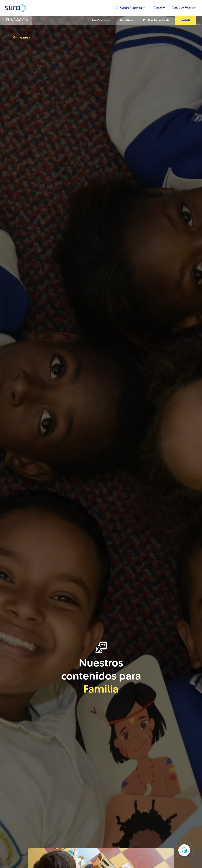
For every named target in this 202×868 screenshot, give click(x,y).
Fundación (17, 20)
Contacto (159, 8)
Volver (21, 38)
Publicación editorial (157, 20)
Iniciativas (127, 20)
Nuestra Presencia (130, 8)
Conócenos (101, 20)
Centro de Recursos (184, 8)
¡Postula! (185, 20)
